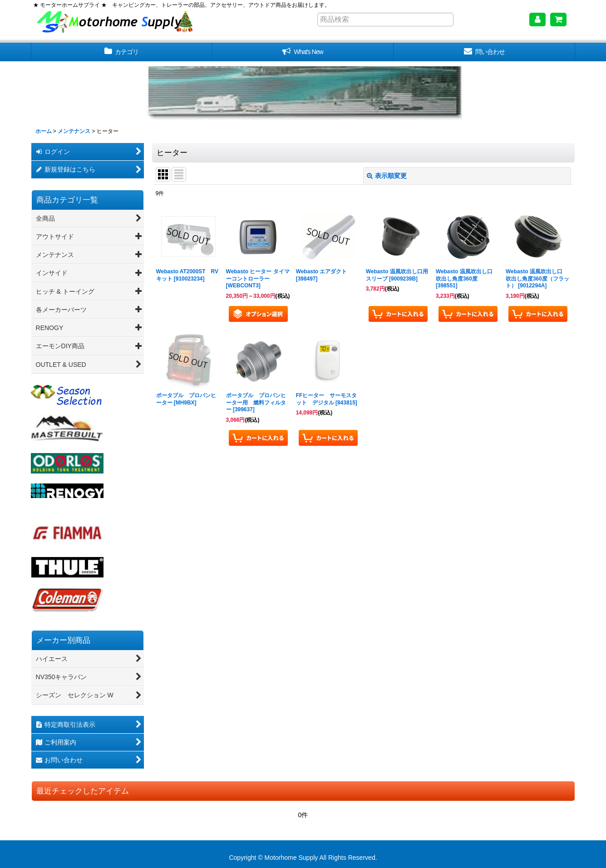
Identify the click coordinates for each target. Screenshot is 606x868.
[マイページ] (537, 20)
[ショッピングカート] (558, 20)
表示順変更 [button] (387, 176)
